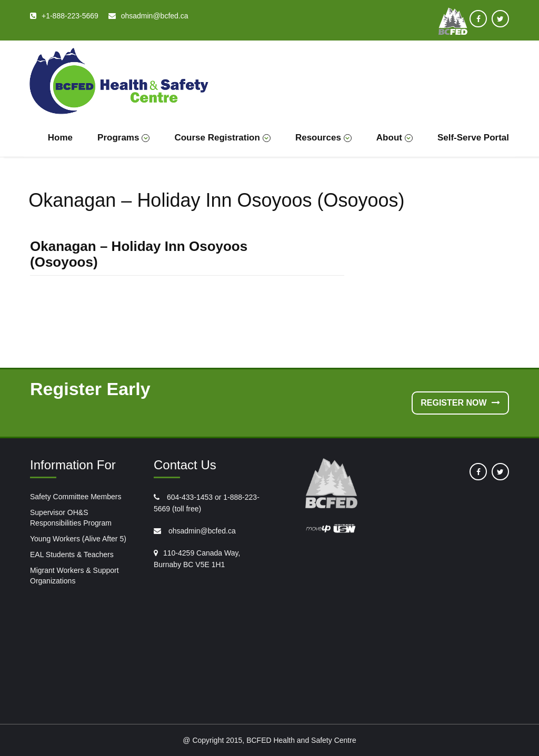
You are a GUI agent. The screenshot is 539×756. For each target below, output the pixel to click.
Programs (123, 138)
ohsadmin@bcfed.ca (201, 531)
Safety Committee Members (76, 497)
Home (60, 138)
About (395, 138)
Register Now (460, 403)
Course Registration (222, 138)
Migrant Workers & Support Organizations (74, 576)
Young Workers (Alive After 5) (78, 539)
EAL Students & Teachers (72, 555)
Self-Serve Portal (473, 138)
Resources (323, 138)
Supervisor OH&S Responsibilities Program (71, 518)
